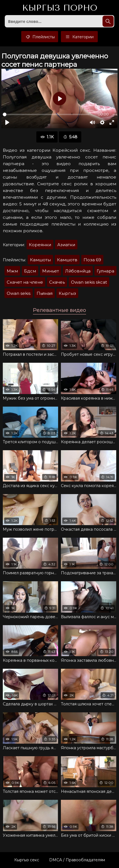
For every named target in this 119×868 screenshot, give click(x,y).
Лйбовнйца (78, 271)
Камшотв (67, 260)
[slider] (46, 114)
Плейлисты (40, 37)
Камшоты (40, 260)
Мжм (12, 271)
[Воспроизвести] (7, 122)
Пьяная (45, 293)
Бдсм (30, 271)
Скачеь (57, 282)
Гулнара (105, 271)
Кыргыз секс (27, 860)
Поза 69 (92, 260)
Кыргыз (60, 8)
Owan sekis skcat (89, 282)
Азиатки (66, 245)
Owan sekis (19, 293)
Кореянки (40, 245)
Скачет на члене (25, 282)
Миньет (51, 271)
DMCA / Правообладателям (77, 860)
